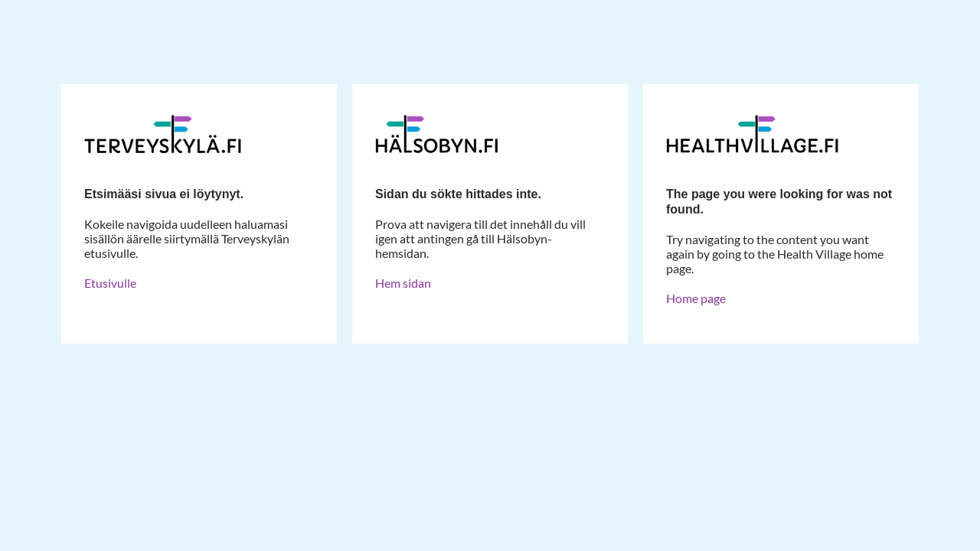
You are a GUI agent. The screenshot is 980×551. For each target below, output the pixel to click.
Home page (696, 298)
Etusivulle (110, 283)
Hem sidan (403, 283)
